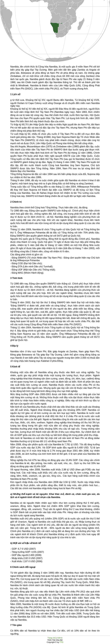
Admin (60, 638)
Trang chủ (52, 638)
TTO (61, 642)
